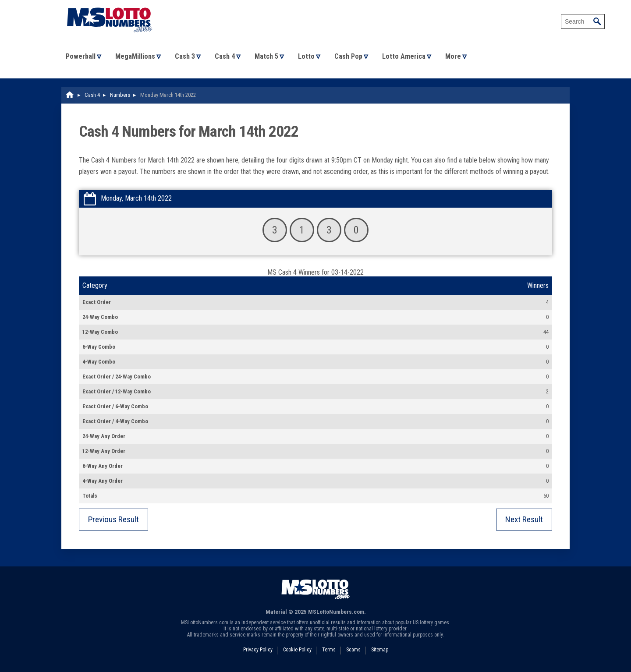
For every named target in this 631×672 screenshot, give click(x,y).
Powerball (81, 56)
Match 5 (266, 56)
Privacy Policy (258, 650)
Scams (353, 650)
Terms (329, 650)
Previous (113, 519)
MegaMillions (135, 56)
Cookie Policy (297, 650)
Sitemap (380, 650)
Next (524, 519)
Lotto (306, 56)
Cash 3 (185, 56)
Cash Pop (348, 56)
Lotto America (404, 56)
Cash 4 (225, 56)
